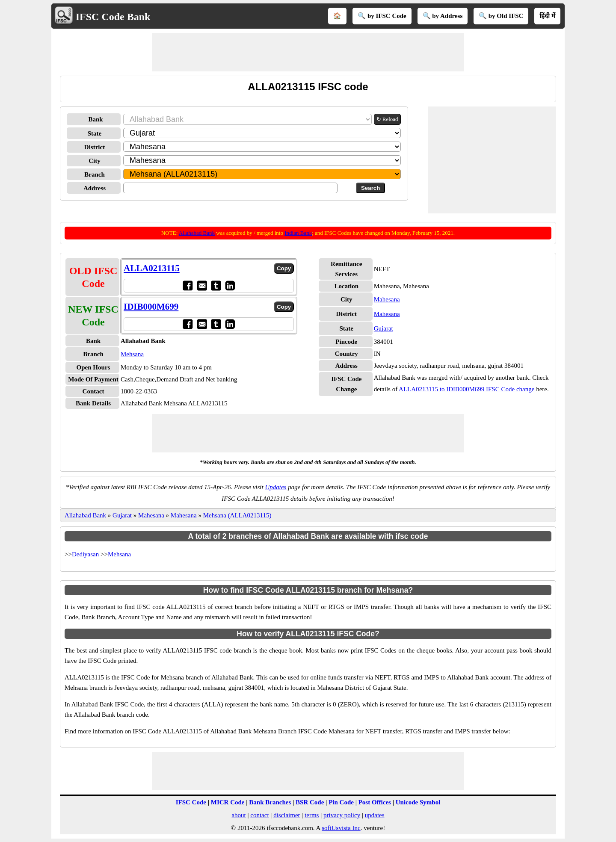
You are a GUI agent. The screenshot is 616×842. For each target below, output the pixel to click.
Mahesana (387, 299)
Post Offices (375, 802)
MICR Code (228, 802)
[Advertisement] (308, 52)
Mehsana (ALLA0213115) (237, 515)
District (95, 147)
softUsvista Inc (341, 828)
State (95, 133)
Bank (95, 119)
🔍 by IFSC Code (382, 16)
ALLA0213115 (152, 268)
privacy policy (342, 815)
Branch (95, 174)
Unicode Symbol (418, 802)
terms (312, 815)
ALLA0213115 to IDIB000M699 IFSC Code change (466, 389)
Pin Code (341, 802)
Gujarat (384, 328)
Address (95, 188)
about (238, 815)
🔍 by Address (443, 16)
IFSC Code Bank (113, 17)
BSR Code (310, 802)
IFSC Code (191, 802)
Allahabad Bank (197, 233)
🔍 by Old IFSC (501, 16)
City (95, 161)
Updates (275, 487)
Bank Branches (270, 802)
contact (259, 815)
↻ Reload (387, 119)
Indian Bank (298, 233)
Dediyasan (85, 554)
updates (375, 815)
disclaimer (287, 815)
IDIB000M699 (151, 307)
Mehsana (132, 354)
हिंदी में (547, 16)
